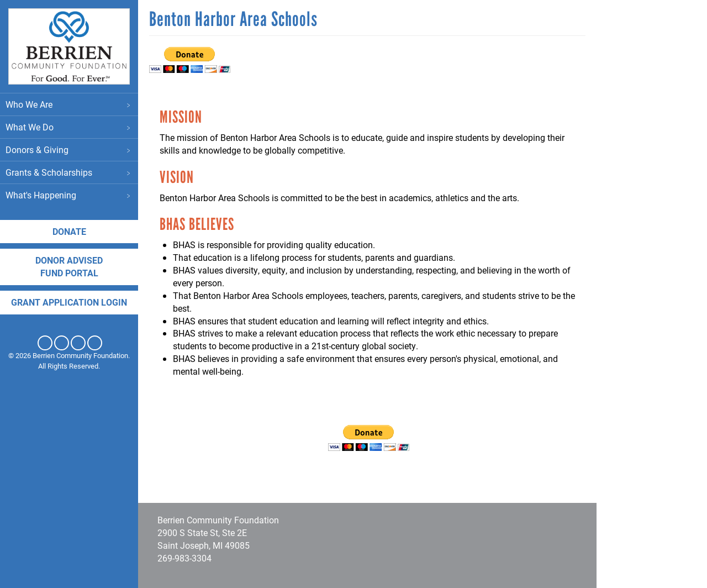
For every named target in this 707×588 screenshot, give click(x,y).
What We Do (69, 127)
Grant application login (69, 302)
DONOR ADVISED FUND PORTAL (69, 266)
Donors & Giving (69, 149)
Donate (69, 231)
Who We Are (69, 104)
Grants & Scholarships (69, 172)
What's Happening (69, 195)
